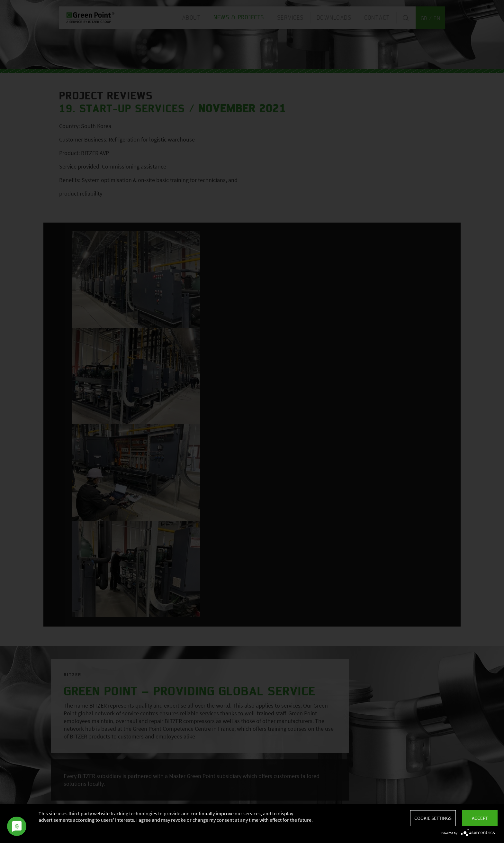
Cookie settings (433, 818)
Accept (480, 818)
